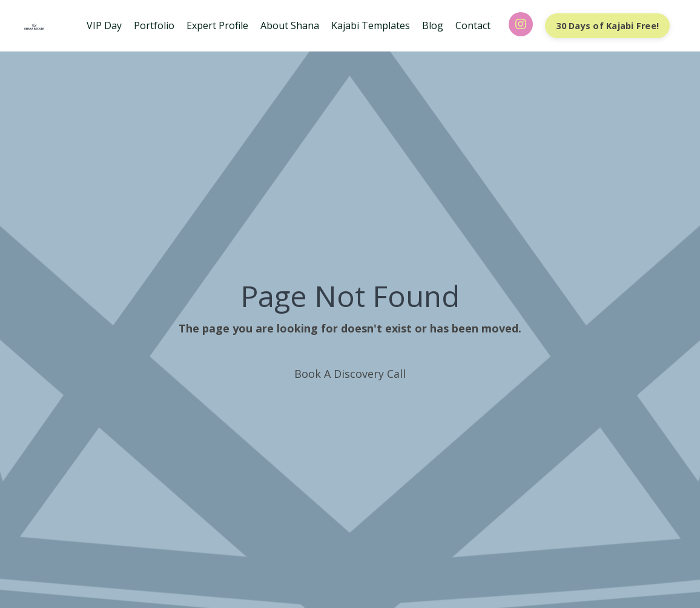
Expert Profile (217, 25)
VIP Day (104, 25)
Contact (473, 25)
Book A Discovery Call (350, 374)
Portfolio (154, 25)
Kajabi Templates (371, 25)
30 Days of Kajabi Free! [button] (607, 26)
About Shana (290, 25)
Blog (433, 25)
